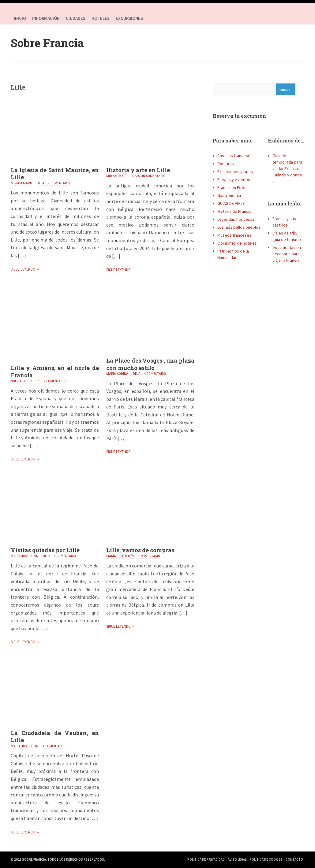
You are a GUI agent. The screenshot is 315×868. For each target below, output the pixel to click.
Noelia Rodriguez (25, 381)
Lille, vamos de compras (140, 550)
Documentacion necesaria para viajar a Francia (287, 254)
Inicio (20, 18)
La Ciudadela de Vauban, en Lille (55, 736)
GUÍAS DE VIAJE (231, 203)
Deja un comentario (53, 183)
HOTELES (101, 18)
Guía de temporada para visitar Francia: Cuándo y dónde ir (287, 168)
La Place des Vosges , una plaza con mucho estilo (150, 364)
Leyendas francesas (236, 219)
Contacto (294, 859)
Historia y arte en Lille (138, 170)
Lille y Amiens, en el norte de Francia (55, 371)
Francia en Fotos (232, 187)
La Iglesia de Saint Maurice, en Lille (55, 174)
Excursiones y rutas (235, 172)
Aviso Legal (237, 859)
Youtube (298, 18)
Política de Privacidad (206, 859)
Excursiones (129, 18)
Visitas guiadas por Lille (45, 550)
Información (46, 18)
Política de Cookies (266, 859)
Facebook (274, 18)
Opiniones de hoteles (237, 243)
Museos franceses (234, 235)
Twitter (286, 18)
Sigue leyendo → (25, 269)
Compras (226, 164)
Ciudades (76, 18)
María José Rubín (24, 556)
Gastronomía (229, 195)
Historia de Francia (234, 211)
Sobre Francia (47, 43)
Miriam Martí (21, 183)
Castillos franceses (235, 156)
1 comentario (149, 556)
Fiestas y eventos (234, 179)
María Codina (117, 374)
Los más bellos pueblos (239, 227)
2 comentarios (55, 381)
